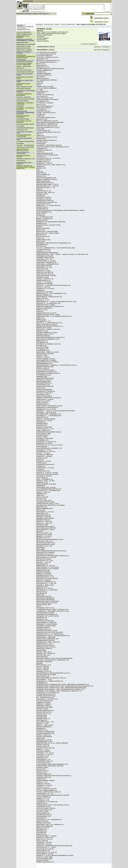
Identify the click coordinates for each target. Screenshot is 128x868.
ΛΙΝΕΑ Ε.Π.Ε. (41, 495)
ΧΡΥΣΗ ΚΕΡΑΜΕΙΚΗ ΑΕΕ (44, 859)
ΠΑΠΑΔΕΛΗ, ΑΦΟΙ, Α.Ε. (44, 629)
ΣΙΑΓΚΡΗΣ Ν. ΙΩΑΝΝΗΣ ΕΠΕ (45, 732)
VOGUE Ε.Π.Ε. (41, 157)
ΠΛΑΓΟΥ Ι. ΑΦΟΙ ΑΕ (43, 667)
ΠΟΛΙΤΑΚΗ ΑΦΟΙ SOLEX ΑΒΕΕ (46, 675)
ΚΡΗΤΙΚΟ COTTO (42, 458)
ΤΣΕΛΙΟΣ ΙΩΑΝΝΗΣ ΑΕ (44, 797)
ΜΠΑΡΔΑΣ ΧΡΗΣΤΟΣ (43, 570)
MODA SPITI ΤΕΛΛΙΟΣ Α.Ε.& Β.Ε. (47, 126)
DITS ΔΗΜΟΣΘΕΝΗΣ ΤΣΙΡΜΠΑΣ (47, 80)
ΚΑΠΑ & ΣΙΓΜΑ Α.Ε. (42, 403)
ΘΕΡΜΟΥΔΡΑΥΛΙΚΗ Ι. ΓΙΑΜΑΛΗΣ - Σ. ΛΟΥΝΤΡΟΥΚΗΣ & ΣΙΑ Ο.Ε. (57, 365)
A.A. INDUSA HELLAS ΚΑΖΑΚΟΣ (47, 52)
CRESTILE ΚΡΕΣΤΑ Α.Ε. (44, 75)
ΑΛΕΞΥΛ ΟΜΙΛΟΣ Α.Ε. (43, 175)
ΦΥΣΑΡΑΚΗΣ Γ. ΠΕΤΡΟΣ (44, 842)
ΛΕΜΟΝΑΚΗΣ (41, 486)
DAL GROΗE (40, 77)
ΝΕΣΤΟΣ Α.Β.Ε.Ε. (42, 592)
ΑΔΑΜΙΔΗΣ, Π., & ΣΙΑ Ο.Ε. (45, 163)
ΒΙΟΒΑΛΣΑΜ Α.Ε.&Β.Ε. (44, 240)
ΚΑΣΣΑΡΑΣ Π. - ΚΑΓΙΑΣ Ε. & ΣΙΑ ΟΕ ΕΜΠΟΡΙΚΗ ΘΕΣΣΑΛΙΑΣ (56, 411)
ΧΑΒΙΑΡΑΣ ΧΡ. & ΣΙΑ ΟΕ (44, 844)
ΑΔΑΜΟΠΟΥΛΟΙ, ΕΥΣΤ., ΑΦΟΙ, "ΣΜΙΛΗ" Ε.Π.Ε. (51, 165)
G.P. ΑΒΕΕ (40, 90)
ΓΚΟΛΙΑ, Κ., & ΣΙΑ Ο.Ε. (43, 287)
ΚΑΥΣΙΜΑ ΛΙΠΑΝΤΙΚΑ (22, 101)
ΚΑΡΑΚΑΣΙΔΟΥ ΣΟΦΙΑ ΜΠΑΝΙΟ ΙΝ (47, 407)
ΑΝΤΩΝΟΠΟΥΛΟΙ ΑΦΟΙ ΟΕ (45, 201)
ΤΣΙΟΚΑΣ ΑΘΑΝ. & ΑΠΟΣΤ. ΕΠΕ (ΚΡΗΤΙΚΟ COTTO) (53, 805)
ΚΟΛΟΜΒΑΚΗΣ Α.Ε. (43, 440)
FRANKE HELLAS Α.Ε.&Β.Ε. (45, 87)
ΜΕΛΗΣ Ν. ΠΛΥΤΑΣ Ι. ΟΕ (44, 533)
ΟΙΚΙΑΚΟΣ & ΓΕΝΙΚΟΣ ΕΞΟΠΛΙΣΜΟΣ (23, 117)
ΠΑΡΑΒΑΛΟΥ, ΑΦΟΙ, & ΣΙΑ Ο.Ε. (46, 647)
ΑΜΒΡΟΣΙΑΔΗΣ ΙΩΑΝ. (43, 181)
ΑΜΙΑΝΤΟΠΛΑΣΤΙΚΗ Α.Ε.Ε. (45, 183)
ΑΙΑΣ (38, 170)
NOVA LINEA (40, 129)
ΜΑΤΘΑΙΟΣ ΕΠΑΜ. (42, 525)
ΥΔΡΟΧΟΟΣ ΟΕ (41, 818)
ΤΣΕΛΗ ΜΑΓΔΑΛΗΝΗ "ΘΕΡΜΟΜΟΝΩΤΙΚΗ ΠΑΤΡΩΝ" (53, 795)
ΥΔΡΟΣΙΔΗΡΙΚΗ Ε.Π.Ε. (44, 816)
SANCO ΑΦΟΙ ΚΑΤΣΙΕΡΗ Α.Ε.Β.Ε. (47, 137)
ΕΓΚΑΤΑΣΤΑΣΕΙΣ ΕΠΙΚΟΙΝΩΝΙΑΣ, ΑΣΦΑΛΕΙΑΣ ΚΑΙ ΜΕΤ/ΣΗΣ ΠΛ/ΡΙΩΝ (26, 57)
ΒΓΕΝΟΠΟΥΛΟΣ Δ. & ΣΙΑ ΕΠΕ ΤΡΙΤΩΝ (48, 225)
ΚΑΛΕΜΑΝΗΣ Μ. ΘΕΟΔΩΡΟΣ (46, 391)
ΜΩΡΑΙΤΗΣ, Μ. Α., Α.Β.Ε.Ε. (45, 588)
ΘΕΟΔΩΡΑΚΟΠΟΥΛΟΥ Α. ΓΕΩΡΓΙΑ (47, 362)
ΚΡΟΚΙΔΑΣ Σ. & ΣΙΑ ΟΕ (44, 461)
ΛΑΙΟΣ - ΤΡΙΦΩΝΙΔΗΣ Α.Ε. (45, 479)
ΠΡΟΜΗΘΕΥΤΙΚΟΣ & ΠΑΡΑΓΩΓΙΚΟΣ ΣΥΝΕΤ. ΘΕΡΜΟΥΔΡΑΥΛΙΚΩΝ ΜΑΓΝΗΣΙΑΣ (61, 688)
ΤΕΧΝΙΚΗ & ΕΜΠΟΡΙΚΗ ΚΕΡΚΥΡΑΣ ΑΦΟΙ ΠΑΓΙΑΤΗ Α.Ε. (54, 776)
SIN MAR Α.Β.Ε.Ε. (42, 142)
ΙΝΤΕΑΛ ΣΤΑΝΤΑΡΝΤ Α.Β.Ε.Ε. (46, 370)
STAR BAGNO (41, 144)
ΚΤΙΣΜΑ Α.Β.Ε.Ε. (42, 463)
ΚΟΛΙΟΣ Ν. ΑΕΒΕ (42, 437)
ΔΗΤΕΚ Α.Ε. (40, 311)
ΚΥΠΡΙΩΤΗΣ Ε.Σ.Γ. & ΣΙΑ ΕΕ (45, 468)
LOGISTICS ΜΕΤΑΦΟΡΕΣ (24, 32)
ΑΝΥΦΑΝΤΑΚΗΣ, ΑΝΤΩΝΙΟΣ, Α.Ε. (47, 202)
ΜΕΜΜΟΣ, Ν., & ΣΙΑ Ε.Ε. (44, 536)
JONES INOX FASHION (44, 108)
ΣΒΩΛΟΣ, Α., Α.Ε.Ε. (42, 724)
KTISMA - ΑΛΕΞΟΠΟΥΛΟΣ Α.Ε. (46, 113)
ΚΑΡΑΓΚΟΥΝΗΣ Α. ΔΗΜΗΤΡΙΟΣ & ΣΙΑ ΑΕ (49, 406)
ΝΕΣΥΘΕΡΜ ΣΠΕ (42, 593)
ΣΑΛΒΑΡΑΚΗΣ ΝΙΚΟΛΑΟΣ (45, 707)
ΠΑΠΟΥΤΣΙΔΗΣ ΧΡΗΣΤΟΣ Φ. (46, 645)
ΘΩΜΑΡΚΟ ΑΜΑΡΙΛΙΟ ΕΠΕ (45, 367)
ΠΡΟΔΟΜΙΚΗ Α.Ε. (42, 683)
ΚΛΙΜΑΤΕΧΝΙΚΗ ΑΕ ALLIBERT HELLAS (49, 432)
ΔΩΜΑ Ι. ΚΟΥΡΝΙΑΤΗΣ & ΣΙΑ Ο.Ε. (47, 324)
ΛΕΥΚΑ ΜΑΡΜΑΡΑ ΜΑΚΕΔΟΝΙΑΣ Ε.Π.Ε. (49, 489)
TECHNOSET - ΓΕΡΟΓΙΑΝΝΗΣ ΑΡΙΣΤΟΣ (49, 145)
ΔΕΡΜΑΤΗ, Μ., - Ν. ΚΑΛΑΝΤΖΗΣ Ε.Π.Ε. (49, 303)
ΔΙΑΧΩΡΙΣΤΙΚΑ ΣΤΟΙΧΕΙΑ (24, 46)
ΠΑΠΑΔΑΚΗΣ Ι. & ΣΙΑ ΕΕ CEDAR (47, 624)
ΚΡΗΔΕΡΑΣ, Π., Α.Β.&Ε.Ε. (44, 456)
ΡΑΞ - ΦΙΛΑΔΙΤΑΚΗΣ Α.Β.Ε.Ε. (46, 697)
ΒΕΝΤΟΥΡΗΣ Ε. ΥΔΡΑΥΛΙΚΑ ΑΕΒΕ (47, 232)
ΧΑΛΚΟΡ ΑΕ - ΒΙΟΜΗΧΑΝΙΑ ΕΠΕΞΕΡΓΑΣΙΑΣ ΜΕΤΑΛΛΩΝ (54, 846)
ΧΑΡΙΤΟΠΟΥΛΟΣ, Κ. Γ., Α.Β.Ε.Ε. (46, 847)
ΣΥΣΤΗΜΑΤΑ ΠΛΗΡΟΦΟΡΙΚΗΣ (25, 142)
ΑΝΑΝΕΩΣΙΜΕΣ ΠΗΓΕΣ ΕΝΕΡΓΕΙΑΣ (23, 37)
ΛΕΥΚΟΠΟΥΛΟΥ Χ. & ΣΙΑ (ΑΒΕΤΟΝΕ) (48, 491)
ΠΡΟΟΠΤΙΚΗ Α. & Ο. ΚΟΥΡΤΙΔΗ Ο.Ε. (48, 693)
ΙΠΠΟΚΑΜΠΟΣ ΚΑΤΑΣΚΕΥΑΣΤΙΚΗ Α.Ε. (49, 373)
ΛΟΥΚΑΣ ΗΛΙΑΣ (41, 499)
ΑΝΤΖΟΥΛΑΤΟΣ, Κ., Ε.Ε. (44, 191)
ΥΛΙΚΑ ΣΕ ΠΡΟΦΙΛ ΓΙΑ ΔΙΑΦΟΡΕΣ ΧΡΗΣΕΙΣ (23, 150)
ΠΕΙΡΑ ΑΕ (39, 663)
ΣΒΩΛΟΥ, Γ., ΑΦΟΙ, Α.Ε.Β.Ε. (45, 725)
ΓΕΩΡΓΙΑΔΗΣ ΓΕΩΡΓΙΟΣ (44, 266)
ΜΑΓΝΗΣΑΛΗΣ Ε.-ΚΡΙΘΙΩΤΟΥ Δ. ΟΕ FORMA (50, 505)
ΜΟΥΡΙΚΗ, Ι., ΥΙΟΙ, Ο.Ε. (44, 562)
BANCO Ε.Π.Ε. (41, 64)
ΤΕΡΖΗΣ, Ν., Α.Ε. (42, 772)
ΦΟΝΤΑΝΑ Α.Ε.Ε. (42, 829)
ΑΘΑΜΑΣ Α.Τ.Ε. (41, 168)
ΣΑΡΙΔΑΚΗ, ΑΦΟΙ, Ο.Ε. (44, 719)
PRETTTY (39, 134)
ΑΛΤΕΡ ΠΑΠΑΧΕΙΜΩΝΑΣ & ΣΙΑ (46, 178)
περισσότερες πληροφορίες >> (89, 44)
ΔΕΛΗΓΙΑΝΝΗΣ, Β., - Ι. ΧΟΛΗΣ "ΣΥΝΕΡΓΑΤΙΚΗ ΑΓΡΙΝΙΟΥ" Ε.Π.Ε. (57, 302)
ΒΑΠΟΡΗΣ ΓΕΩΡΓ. (42, 220)
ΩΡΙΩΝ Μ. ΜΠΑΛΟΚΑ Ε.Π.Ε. (45, 862)
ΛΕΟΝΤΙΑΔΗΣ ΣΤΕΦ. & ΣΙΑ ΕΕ (46, 487)
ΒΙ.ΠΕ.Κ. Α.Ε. (40, 238)
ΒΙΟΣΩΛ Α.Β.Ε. (41, 241)
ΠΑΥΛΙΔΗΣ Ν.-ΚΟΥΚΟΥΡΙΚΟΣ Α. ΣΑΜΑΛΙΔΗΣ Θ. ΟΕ (53, 660)
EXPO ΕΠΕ (40, 82)
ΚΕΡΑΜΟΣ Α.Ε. (41, 422)
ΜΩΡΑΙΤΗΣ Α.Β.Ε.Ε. (43, 587)
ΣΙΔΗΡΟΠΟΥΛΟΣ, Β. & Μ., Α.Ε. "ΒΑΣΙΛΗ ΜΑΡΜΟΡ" (52, 743)
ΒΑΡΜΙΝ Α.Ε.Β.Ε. (42, 223)
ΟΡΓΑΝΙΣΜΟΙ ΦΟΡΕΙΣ (23, 119)
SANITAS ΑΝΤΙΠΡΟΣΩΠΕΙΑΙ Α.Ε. (47, 140)
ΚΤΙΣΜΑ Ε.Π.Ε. (41, 466)
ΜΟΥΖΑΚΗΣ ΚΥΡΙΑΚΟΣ (44, 559)
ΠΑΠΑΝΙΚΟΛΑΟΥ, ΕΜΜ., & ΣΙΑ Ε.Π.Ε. (48, 642)
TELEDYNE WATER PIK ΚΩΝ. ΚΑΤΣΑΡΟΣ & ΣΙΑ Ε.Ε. (53, 147)
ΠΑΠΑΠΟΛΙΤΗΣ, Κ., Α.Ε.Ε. (45, 644)
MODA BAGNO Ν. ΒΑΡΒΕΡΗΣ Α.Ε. (47, 124)
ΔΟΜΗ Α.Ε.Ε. (40, 318)
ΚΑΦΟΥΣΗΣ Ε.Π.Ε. (42, 417)
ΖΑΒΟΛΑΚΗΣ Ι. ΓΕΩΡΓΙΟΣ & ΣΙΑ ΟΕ (48, 352)
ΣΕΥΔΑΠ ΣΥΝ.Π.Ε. (42, 730)
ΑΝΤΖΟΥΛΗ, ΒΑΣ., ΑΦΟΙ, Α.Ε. (46, 192)
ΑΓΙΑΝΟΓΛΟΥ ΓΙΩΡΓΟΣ (44, 160)
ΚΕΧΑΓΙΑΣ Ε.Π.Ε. (42, 425)
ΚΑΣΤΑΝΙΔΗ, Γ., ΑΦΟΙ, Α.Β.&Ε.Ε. (46, 412)
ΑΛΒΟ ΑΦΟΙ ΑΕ (41, 173)
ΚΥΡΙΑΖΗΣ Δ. (41, 469)
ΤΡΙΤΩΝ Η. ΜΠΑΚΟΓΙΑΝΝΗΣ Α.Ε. (47, 790)
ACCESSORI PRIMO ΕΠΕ (44, 56)
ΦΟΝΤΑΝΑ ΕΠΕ (41, 833)
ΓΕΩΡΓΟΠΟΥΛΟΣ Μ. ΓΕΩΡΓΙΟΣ (46, 276)
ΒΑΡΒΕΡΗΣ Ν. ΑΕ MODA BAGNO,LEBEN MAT (51, 222)
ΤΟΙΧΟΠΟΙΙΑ (20, 143)
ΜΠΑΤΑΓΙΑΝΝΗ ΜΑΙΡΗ (44, 572)
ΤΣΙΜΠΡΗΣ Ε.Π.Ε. (42, 803)
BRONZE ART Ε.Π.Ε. (43, 67)
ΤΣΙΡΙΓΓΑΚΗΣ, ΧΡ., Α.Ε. (44, 807)
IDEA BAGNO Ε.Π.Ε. (43, 101)
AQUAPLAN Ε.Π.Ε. (42, 59)
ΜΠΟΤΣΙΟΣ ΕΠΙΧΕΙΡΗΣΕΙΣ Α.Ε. (46, 582)
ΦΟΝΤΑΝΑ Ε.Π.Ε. (42, 831)
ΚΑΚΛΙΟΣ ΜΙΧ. (41, 388)
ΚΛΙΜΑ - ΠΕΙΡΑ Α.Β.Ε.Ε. (44, 430)
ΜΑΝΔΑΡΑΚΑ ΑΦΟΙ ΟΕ (44, 515)
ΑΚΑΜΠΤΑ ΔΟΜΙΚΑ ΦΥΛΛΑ (24, 34)
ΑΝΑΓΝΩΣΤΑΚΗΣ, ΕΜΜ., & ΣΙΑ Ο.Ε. (48, 184)
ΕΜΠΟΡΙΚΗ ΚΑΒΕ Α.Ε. (43, 336)
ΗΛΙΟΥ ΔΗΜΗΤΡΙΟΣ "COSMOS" (46, 360)
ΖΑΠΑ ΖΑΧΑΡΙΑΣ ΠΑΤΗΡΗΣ (45, 354)
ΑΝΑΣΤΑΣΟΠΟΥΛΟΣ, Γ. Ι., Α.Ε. (46, 188)
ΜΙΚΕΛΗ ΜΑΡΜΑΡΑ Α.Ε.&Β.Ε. (46, 544)
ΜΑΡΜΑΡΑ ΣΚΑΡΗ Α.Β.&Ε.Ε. (45, 518)
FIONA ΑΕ (40, 83)
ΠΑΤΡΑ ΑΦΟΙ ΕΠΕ (42, 657)
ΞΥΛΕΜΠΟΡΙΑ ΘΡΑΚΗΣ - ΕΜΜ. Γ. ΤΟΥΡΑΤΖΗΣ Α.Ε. (52, 609)
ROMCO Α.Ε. (40, 135)
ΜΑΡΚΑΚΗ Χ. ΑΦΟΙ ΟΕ (44, 517)
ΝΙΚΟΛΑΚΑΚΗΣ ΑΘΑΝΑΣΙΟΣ (45, 598)
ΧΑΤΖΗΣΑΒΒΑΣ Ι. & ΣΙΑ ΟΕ (45, 854)
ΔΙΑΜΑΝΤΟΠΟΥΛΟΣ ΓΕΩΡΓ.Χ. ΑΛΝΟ (48, 315)
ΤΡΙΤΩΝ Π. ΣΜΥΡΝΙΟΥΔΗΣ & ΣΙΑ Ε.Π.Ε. (49, 792)
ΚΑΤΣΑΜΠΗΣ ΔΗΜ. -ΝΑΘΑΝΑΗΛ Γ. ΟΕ (48, 414)
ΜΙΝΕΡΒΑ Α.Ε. (41, 548)
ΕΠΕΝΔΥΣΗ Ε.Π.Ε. (42, 341)
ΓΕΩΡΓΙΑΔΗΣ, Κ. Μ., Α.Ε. (44, 267)
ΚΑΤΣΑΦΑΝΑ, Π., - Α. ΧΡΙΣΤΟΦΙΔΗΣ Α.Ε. (49, 416)
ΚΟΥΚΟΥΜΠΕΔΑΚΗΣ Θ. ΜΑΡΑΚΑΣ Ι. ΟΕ (49, 448)
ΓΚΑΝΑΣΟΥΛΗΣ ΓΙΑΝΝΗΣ (44, 284)
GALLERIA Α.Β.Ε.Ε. (42, 91)
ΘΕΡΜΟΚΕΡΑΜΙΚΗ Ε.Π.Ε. (45, 364)
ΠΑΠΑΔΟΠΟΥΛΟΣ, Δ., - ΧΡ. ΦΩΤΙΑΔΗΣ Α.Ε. (50, 634)
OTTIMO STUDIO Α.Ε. (43, 131)
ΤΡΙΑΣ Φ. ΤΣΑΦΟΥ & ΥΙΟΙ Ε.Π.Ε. (47, 789)
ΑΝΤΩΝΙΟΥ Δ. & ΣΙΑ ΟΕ (44, 199)
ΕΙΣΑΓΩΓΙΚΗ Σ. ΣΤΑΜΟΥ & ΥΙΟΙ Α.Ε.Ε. (48, 329)
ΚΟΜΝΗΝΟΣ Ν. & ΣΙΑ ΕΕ (44, 443)
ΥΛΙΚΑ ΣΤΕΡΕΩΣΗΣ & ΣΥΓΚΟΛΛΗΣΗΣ (23, 153)
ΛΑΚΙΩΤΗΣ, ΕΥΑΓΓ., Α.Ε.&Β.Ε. (46, 481)
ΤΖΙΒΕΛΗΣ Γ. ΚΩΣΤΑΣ (43, 784)
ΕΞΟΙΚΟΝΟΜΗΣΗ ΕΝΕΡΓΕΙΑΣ (25, 72)
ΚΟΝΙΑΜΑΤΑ (20, 106)
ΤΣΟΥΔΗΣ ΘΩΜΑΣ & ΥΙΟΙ (44, 810)
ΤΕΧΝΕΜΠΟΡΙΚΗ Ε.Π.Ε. (44, 774)
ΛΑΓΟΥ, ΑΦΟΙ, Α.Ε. (42, 478)
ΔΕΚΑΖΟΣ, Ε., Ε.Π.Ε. (43, 300)
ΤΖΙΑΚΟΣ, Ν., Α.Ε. (42, 782)
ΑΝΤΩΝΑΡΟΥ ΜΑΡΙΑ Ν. (44, 197)
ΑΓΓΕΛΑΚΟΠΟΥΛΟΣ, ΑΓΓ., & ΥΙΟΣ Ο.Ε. (49, 158)
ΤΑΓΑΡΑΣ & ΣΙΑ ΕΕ (42, 768)
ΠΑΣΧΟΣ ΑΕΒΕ (41, 650)
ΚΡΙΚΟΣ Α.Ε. (40, 460)
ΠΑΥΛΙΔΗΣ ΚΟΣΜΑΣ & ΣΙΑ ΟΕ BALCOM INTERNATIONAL (55, 658)
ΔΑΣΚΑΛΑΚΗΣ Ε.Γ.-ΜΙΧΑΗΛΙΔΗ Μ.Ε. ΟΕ (49, 297)
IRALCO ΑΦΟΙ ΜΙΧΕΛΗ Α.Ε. (45, 106)
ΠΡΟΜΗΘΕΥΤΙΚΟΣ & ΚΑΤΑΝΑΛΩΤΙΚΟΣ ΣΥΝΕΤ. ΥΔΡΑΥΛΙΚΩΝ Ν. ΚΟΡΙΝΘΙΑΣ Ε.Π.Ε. (63, 684)
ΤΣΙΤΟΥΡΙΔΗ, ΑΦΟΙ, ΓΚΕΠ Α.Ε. (46, 808)
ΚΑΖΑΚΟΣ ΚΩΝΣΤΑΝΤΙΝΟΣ (45, 386)
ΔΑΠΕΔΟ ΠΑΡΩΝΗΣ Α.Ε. (44, 295)
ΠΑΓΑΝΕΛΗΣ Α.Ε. (42, 618)
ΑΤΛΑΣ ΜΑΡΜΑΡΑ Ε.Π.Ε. (44, 212)
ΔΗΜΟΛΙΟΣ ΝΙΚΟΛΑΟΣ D (44, 308)
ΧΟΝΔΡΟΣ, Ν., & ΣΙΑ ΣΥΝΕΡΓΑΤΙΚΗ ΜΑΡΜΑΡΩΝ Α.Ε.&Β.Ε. (55, 855)
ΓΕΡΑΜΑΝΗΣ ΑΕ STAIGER (45, 256)
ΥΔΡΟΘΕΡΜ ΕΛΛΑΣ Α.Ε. (44, 815)
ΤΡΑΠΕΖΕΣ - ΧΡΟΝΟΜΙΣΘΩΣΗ (25, 145)
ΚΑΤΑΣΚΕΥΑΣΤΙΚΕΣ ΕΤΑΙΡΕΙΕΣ (25, 99)
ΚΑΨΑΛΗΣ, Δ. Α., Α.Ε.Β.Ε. (44, 421)
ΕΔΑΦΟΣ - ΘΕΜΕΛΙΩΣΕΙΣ (24, 66)
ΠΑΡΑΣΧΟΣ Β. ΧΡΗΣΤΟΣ (44, 649)
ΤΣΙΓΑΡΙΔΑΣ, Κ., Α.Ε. (43, 800)
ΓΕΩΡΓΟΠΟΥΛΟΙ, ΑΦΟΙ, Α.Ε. (45, 274)
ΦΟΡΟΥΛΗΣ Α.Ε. (42, 834)
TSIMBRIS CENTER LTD (44, 150)
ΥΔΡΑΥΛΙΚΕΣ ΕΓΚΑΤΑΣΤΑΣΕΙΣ (25, 147)
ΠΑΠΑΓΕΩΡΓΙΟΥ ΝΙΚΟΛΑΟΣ (45, 621)
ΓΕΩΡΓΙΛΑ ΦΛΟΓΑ (42, 269)
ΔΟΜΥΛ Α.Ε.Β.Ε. (41, 320)
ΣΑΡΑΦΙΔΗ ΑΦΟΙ (42, 715)
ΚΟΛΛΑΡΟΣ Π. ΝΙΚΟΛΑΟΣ (45, 438)
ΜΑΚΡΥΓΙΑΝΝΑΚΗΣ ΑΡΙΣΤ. (45, 508)
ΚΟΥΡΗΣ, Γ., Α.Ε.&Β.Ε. (43, 453)
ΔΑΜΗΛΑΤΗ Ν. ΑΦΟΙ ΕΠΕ (44, 292)
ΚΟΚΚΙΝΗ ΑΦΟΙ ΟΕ (42, 435)
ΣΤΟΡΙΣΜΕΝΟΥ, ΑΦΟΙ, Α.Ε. (45, 761)
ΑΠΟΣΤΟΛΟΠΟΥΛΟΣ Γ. (44, 204)
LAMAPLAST (40, 116)
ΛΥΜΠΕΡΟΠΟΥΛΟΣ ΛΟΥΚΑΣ (45, 502)
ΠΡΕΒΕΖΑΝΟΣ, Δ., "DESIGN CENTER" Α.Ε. (50, 681)
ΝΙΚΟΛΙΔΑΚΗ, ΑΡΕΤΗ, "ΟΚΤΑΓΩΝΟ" (48, 601)
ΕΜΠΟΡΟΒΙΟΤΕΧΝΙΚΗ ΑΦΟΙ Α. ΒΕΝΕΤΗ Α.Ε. (51, 337)
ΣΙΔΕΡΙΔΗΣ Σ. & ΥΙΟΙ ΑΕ (44, 740)
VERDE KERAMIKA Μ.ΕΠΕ (45, 153)
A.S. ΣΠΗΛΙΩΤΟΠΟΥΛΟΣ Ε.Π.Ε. (46, 54)
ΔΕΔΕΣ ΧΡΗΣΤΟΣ (42, 298)
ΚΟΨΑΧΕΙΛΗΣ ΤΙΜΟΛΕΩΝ (45, 455)
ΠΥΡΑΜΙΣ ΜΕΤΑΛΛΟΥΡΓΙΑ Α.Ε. (46, 696)
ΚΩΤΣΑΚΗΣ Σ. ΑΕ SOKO (44, 476)
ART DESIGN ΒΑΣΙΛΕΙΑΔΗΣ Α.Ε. (47, 62)
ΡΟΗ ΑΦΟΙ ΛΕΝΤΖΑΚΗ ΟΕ (45, 701)
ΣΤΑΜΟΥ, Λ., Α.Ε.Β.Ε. (43, 750)
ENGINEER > (40, 24)
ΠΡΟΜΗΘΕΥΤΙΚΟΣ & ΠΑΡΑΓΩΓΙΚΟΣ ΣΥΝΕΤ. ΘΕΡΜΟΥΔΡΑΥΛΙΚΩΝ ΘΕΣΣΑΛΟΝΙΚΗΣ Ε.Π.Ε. (65, 686)
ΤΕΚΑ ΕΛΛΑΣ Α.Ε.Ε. (43, 771)
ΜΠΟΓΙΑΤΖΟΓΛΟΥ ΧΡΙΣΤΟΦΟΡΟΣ (47, 579)
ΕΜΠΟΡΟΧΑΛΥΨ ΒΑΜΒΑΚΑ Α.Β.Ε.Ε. (48, 339)
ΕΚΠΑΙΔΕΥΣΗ (20, 68)
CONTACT (45, 14)
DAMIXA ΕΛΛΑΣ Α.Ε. (43, 78)
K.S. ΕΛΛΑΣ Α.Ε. (42, 109)
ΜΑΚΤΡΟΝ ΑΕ (41, 510)
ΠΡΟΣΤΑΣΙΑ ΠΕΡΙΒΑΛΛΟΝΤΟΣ (25, 124)
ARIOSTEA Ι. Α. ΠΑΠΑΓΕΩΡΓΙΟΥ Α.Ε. (48, 61)
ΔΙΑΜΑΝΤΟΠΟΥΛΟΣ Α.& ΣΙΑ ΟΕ (46, 313)
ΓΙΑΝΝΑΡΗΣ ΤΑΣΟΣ (43, 277)
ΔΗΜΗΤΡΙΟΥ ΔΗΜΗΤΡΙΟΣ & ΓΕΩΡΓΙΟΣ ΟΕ (50, 307)
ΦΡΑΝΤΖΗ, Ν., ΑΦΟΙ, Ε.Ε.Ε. (45, 838)
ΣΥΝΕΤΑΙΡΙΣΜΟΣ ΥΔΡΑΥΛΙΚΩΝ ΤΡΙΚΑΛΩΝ (50, 766)
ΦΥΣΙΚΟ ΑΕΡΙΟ (21, 161)
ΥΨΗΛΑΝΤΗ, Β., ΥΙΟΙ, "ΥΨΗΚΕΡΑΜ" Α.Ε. (49, 820)
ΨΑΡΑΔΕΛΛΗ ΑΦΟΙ (42, 860)
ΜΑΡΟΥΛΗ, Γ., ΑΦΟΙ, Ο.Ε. (44, 523)
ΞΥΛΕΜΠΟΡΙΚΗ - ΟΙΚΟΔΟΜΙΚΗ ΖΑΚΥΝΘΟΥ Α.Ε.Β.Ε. (53, 611)
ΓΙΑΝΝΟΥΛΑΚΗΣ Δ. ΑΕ (43, 280)
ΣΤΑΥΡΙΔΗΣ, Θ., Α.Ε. (43, 756)
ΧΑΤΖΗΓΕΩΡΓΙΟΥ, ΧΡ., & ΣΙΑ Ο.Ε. (47, 852)
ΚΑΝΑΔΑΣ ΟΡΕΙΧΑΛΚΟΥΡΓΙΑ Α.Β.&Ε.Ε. (49, 398)
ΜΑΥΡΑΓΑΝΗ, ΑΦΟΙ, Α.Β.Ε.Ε (45, 526)
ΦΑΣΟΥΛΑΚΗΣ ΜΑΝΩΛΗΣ (45, 826)
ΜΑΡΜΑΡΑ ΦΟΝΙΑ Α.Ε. (44, 520)
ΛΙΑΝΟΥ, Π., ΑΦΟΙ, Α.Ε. (44, 492)
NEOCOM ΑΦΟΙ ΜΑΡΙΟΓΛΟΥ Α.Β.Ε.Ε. (48, 127)
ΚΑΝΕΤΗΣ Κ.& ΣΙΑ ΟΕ (43, 401)
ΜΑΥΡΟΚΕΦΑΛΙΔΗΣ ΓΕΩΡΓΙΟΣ (46, 528)
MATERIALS (28, 14)
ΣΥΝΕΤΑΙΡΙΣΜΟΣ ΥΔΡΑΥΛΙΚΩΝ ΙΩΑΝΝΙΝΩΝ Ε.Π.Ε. (52, 764)
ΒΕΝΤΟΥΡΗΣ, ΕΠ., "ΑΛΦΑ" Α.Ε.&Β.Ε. (48, 233)
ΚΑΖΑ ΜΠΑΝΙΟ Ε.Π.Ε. (43, 385)
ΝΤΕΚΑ (39, 606)
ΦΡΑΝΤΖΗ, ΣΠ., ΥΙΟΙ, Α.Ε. (44, 839)
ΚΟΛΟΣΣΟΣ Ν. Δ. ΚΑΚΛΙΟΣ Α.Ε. (46, 442)
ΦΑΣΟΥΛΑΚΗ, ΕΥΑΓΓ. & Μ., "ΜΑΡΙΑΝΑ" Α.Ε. (50, 825)
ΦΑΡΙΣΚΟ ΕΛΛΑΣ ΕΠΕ (43, 823)
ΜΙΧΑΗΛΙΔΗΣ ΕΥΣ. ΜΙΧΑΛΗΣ (46, 552)
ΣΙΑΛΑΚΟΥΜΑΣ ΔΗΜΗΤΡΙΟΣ (45, 733)
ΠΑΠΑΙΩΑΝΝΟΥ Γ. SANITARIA (46, 637)
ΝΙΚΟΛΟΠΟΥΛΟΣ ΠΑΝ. (44, 605)
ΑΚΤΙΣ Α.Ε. (40, 171)
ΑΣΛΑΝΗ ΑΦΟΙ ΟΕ (42, 209)
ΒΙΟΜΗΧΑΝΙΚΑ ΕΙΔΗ (22, 43)
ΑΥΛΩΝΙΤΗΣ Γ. (41, 215)
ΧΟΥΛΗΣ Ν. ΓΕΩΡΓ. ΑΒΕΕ (44, 857)
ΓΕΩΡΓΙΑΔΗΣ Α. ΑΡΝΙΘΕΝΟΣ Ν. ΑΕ (48, 264)
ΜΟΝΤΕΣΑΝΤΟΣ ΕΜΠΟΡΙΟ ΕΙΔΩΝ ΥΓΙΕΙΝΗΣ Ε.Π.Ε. (53, 556)
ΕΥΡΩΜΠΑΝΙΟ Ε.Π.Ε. (43, 350)
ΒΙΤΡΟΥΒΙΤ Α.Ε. (41, 246)
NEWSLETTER (37, 14)
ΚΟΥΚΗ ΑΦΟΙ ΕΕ (42, 447)
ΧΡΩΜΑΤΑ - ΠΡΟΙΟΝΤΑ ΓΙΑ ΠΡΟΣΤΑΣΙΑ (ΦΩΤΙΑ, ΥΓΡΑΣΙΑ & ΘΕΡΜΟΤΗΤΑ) (26, 167)
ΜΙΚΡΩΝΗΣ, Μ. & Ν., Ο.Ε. (44, 546)
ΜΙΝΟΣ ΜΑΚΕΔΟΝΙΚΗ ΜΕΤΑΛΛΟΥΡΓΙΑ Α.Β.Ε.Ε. (51, 551)
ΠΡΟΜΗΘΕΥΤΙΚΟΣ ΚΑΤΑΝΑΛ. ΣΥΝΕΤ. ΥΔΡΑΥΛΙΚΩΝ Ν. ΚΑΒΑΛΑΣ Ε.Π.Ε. (59, 691)
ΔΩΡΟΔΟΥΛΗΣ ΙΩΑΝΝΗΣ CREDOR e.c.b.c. (50, 326)
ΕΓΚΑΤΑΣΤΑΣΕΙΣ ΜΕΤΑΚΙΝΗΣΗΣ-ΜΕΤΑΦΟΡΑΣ (25, 61)
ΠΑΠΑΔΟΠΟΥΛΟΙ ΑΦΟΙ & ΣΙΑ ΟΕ (47, 631)
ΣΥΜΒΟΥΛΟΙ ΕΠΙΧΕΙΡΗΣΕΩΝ (25, 128)
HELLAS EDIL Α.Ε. (42, 96)
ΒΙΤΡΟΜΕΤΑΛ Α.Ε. (42, 245)
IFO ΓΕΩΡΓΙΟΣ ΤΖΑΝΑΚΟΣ (45, 103)
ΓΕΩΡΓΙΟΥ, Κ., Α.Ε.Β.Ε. (44, 271)
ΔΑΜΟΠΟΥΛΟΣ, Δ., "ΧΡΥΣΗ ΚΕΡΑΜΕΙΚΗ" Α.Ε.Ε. (52, 293)
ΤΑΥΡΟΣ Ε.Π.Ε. (41, 769)
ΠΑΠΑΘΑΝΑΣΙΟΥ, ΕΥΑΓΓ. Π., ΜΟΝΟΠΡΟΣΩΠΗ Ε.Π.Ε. (53, 636)
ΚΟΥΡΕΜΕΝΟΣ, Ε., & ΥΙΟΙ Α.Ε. (46, 451)
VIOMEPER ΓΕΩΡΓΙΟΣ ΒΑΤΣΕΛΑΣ (47, 155)
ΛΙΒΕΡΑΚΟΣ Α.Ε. (42, 494)
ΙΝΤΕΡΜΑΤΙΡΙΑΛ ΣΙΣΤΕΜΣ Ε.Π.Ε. (47, 372)
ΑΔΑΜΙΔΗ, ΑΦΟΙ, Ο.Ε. (43, 162)
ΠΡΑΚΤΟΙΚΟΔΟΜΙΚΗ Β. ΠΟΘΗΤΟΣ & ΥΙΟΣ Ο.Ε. (51, 678)
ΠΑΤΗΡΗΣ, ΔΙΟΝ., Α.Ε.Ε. (44, 652)
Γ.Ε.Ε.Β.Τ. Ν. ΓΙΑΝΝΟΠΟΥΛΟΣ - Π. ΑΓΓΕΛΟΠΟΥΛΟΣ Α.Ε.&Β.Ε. (56, 248)
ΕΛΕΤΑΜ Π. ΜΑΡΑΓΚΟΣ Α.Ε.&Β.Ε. (47, 333)
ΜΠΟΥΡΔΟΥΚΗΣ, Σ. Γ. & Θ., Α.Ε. (46, 583)
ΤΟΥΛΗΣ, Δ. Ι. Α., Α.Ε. (43, 787)
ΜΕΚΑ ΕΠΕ (40, 531)
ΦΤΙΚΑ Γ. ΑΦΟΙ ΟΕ (42, 841)
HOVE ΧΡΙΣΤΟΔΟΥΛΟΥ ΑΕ (45, 98)
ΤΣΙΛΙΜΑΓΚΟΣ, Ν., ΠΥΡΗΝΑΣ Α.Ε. (47, 802)
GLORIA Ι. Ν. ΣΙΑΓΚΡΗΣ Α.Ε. (45, 95)
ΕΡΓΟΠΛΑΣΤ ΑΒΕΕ (42, 347)
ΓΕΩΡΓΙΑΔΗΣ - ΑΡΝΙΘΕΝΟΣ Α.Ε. (47, 263)
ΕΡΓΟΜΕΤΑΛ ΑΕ (42, 346)
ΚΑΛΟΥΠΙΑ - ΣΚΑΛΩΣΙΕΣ (23, 97)
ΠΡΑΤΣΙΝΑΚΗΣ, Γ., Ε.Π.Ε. (44, 680)
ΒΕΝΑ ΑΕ (39, 227)
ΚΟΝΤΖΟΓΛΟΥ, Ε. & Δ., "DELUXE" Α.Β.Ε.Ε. (50, 445)
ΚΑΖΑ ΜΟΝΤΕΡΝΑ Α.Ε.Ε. (44, 383)
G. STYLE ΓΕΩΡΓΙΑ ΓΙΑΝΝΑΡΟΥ (47, 88)
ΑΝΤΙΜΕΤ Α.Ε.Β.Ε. (42, 194)
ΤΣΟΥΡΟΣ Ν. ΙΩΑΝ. (42, 811)
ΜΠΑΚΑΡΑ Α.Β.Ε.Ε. (42, 564)
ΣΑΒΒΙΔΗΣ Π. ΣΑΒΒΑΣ (43, 704)
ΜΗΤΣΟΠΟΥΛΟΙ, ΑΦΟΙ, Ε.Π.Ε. (46, 543)
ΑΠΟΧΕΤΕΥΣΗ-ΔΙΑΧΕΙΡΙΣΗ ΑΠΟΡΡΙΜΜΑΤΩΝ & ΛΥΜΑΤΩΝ (25, 40)
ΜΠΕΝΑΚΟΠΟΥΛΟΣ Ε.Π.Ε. (45, 575)
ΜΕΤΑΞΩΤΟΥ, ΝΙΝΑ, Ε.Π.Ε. (45, 541)
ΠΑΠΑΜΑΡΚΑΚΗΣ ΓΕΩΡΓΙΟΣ (46, 640)
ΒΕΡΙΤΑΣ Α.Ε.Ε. (41, 235)
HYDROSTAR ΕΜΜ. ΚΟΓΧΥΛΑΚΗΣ (47, 100)
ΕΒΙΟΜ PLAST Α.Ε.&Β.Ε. (44, 328)
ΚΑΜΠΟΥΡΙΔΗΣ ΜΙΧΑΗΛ (44, 396)
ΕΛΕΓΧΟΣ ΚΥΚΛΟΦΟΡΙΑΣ (24, 70)
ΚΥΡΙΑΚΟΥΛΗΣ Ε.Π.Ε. (43, 471)
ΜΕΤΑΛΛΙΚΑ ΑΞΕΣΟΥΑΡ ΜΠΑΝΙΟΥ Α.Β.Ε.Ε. (50, 539)
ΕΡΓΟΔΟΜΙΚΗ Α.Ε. (42, 342)
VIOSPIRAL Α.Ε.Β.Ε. (44, 29)
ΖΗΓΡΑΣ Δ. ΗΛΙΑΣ (42, 355)
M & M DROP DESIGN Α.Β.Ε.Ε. (46, 118)
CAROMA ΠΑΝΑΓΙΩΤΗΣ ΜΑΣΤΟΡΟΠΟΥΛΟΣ (50, 69)
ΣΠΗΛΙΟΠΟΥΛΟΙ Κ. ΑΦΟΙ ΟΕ (45, 748)
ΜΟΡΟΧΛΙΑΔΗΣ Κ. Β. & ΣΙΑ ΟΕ (46, 557)
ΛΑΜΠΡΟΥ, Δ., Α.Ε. (42, 482)
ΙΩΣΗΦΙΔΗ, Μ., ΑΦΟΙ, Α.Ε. (45, 380)
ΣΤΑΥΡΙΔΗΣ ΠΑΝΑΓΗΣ (43, 751)
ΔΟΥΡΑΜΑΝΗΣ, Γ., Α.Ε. (44, 321)
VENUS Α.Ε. (40, 152)
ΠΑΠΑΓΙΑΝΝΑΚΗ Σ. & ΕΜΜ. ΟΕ (46, 623)
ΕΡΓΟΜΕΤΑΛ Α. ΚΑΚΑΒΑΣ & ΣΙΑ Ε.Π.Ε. (49, 344)
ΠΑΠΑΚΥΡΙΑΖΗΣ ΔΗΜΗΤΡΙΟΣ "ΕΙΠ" (48, 639)
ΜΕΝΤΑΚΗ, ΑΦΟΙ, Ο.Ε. (43, 538)
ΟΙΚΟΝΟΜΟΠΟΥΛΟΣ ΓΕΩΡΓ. (45, 613)
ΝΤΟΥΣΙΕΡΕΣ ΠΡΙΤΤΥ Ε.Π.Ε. (45, 608)
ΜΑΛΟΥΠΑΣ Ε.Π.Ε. (42, 513)
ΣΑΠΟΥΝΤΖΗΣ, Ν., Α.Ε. (44, 714)
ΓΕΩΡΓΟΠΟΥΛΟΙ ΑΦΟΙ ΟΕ (45, 272)
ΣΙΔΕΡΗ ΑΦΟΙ (41, 738)
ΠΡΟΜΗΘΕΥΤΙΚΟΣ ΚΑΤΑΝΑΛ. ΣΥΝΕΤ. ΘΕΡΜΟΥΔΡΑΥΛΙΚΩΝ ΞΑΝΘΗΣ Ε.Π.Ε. (61, 689)
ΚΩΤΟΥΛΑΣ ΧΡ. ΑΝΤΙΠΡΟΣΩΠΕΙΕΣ (47, 474)
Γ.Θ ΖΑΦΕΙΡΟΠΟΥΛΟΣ (43, 249)
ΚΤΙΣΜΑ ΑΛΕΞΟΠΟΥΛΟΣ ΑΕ (45, 465)
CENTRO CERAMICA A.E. (44, 70)
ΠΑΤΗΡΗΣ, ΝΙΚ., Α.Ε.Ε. (44, 655)
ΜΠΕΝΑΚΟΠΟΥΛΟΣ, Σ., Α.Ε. (45, 577)
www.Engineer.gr (28, 1)
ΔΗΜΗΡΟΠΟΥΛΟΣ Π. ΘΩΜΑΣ (46, 305)
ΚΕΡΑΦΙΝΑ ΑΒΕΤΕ (42, 424)
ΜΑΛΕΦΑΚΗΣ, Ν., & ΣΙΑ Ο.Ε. (45, 512)
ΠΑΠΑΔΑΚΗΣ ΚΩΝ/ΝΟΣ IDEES (46, 626)
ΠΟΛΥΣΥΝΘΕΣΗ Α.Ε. (43, 676)
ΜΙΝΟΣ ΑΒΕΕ (41, 549)
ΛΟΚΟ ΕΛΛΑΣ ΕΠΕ (42, 497)
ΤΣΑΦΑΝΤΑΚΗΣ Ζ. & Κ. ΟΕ (45, 794)
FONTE (39, 85)
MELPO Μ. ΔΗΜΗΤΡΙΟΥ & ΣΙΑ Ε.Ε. (47, 121)
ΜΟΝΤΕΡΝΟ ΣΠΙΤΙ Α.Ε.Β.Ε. (45, 554)
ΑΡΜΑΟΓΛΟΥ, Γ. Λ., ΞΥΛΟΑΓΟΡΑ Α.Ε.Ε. (49, 206)
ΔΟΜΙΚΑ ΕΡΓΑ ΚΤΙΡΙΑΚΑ (23, 48)
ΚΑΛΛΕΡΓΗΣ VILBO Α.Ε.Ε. (45, 393)
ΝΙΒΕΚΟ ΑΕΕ (40, 595)
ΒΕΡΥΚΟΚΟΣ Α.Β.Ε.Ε (43, 236)
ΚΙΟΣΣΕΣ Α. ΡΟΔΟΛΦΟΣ (44, 427)
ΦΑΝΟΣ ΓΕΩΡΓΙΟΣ (42, 821)
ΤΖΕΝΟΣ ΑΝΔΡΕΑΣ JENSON (45, 781)
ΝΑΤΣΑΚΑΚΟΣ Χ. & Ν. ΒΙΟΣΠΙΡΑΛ (47, 590)
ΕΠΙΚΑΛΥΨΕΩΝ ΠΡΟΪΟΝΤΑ (24, 87)
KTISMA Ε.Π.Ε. (41, 114)
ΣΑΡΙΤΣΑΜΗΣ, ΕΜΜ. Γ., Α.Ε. (45, 722)
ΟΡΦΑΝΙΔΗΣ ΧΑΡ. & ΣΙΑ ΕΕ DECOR (48, 616)
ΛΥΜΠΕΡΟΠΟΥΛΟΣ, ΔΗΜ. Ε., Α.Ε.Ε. (48, 504)
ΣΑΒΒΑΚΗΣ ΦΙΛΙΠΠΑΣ (43, 702)
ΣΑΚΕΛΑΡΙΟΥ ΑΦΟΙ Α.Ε (44, 706)
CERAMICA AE (41, 72)
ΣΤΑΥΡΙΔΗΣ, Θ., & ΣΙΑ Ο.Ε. (45, 754)
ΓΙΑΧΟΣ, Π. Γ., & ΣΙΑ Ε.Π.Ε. (45, 282)
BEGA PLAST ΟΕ (42, 65)
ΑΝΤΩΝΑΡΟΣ (41, 196)
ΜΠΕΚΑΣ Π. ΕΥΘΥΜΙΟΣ (44, 574)
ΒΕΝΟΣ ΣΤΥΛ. (41, 230)
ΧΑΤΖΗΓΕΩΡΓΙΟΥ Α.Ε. (43, 851)
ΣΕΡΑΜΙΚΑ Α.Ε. (41, 728)
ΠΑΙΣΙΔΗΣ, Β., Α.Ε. (42, 619)
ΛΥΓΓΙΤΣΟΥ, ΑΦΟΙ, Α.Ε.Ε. (44, 500)
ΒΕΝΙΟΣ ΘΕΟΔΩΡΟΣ (43, 228)
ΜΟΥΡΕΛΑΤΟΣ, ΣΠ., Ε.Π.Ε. (45, 561)
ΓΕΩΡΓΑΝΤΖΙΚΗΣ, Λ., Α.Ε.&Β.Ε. (46, 261)
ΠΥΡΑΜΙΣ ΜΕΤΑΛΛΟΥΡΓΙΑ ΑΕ (46, 694)
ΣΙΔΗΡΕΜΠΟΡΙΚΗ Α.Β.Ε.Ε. (45, 741)
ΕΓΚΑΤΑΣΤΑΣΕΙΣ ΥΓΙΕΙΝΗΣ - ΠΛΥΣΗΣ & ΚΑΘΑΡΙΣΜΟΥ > (60, 24)
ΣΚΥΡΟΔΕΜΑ (20, 126)
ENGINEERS (20, 14)
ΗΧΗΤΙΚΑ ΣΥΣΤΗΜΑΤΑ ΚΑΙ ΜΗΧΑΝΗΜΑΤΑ (24, 95)
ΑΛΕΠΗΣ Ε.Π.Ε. (41, 176)
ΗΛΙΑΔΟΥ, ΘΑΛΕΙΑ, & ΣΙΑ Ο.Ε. (46, 359)
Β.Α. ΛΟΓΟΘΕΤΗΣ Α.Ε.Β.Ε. (45, 217)
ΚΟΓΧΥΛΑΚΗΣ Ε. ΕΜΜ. (44, 434)
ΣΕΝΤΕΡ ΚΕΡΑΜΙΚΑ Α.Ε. (44, 727)
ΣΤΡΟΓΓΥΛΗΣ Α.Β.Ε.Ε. (43, 763)
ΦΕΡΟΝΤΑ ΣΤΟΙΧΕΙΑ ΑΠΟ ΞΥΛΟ (26, 159)
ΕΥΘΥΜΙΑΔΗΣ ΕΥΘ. (43, 349)
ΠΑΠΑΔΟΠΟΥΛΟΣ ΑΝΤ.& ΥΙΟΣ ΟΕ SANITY (50, 632)
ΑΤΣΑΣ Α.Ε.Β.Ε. (41, 214)
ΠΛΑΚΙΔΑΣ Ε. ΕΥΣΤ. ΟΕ (44, 671)
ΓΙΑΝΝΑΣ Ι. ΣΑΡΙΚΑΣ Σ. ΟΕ (45, 279)
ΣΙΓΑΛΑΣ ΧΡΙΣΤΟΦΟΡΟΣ (44, 737)
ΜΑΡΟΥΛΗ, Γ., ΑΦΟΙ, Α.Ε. (44, 522)
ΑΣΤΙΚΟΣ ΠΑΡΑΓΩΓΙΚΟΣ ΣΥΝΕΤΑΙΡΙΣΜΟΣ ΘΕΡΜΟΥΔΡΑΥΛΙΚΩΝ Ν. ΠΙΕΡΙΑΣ (60, 210)
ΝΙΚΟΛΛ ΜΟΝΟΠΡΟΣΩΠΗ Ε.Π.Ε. (47, 603)
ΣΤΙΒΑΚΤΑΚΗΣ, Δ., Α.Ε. (44, 759)
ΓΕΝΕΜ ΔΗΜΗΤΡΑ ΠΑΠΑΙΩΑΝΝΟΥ (47, 253)
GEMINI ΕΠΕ (40, 93)
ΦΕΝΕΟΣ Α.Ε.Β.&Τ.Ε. (43, 828)
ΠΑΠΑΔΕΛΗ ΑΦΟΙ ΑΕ (43, 627)
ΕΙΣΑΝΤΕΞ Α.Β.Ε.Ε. (42, 331)
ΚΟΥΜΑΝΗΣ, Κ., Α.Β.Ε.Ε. (44, 450)
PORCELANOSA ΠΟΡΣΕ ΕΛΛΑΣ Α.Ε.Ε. (49, 132)
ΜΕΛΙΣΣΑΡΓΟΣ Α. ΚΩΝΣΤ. (45, 535)
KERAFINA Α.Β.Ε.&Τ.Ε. (44, 111)
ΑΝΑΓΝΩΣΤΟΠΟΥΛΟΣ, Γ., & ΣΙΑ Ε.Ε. (48, 186)
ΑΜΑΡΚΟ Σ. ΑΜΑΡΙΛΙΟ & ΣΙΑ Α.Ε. (47, 179)
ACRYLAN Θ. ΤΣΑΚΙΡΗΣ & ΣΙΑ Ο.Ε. (47, 57)
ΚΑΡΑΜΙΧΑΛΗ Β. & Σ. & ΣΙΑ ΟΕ (46, 409)
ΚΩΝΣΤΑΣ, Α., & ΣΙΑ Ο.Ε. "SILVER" (47, 473)
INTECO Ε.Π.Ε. (41, 105)
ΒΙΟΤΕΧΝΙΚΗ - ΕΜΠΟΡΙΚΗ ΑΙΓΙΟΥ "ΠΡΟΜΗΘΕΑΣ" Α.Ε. (54, 243)
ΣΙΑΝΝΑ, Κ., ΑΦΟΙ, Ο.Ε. (44, 735)
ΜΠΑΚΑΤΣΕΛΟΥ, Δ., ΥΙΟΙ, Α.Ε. (46, 566)
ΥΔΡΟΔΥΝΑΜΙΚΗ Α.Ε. (43, 813)
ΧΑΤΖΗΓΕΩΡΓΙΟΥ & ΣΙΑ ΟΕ (45, 849)
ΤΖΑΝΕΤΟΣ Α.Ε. (41, 779)
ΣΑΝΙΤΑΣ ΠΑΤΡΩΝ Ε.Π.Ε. (44, 712)
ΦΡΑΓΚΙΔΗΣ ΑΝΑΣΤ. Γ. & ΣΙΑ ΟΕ (46, 836)
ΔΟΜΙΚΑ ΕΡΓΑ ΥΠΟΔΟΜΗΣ (24, 50)
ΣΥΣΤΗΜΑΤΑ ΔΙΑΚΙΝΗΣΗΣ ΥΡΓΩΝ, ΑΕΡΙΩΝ (24, 136)
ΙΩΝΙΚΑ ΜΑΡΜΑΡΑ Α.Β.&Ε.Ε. (45, 378)
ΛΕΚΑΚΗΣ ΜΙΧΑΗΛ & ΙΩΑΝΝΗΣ (46, 484)
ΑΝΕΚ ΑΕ (39, 189)
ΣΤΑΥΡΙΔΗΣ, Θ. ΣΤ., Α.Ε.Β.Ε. (45, 753)
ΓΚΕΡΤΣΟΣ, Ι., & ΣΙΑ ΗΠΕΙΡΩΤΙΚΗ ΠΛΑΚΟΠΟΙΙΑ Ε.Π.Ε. (54, 285)
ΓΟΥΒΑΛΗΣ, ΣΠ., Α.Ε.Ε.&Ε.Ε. (46, 289)
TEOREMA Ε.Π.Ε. (42, 148)
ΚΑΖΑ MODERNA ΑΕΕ (43, 381)
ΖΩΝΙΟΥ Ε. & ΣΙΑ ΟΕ (43, 357)
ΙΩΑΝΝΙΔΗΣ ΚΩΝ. (42, 377)
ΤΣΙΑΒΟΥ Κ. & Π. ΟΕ (43, 798)
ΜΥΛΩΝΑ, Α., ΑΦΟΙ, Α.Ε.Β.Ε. (45, 585)
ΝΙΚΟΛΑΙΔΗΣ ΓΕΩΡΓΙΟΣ (44, 596)
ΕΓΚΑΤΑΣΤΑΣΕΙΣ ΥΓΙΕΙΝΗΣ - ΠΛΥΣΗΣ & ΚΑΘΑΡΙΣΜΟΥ (25, 64)
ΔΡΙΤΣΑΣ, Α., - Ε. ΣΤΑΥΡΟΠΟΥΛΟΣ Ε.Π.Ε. (49, 323)
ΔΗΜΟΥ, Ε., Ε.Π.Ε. (42, 310)
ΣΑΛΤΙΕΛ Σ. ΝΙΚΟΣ (42, 709)
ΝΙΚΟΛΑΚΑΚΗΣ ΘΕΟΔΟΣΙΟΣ (45, 600)
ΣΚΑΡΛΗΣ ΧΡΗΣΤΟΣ (43, 745)
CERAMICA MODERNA (44, 74)
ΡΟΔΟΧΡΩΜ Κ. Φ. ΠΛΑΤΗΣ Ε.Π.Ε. (47, 699)
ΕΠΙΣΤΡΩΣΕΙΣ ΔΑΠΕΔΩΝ (24, 89)
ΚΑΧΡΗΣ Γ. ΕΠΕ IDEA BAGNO (46, 419)
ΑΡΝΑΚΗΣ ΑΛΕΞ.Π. (42, 207)
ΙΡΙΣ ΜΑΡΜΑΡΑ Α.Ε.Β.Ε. (44, 375)
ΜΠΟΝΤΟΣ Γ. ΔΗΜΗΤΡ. (44, 580)
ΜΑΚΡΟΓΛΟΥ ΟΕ (42, 507)
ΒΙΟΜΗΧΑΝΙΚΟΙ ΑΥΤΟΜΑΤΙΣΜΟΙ (26, 44)
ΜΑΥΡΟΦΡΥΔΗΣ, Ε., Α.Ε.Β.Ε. (46, 530)
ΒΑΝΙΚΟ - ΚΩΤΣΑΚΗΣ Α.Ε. (45, 219)
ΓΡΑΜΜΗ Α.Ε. (41, 290)
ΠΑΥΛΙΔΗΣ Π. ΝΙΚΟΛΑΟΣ (44, 662)
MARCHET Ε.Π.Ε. (42, 119)
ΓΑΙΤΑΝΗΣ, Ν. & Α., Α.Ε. (44, 251)
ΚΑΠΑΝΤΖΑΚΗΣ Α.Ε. (43, 404)
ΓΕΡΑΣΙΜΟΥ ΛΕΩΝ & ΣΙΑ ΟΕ (45, 258)
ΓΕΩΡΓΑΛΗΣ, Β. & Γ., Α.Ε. (44, 259)
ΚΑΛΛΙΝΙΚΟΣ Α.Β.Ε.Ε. (43, 394)
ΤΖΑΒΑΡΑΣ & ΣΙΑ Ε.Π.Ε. (44, 777)
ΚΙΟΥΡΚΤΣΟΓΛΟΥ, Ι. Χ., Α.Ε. (45, 429)
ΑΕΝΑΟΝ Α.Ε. (41, 166)
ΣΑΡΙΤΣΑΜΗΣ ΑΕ (42, 720)
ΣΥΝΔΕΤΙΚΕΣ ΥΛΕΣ (22, 130)
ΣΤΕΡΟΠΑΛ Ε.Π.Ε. (42, 758)
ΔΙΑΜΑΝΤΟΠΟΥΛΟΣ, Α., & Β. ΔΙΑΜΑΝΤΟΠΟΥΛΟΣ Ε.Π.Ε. (54, 316)
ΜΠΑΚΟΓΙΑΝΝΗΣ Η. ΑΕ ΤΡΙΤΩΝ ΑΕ (47, 569)
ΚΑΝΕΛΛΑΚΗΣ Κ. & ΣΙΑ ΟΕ (45, 399)
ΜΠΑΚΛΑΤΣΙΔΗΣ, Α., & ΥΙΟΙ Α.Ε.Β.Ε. (48, 567)
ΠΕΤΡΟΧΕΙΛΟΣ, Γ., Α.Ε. (44, 665)
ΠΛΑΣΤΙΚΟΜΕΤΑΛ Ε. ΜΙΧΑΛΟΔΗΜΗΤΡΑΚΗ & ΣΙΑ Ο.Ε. (53, 673)
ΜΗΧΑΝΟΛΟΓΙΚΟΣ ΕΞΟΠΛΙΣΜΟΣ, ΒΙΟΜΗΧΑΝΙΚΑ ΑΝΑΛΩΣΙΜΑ (25, 113)
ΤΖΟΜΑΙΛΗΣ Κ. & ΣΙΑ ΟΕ (44, 785)
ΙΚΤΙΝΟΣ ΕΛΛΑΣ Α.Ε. (43, 368)
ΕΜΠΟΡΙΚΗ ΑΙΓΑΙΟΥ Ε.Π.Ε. (45, 334)
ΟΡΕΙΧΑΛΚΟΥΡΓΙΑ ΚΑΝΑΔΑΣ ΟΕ (47, 614)
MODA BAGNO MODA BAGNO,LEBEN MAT (50, 122)
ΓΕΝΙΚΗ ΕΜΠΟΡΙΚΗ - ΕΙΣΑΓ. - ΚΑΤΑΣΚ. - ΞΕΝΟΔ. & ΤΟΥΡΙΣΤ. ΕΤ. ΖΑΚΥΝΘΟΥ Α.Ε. (62, 254)
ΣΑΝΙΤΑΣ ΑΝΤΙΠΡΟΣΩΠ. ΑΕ (45, 710)
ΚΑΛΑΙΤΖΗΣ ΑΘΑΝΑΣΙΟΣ (44, 390)
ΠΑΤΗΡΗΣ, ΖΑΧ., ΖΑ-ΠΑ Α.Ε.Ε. (46, 653)
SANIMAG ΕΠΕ (41, 139)
